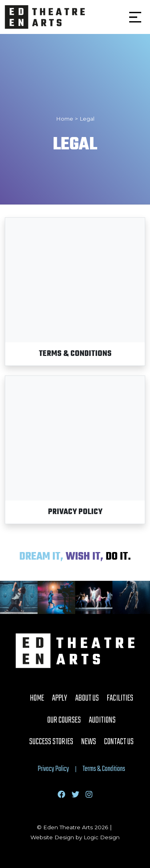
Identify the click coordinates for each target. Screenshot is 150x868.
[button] (135, 17)
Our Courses (64, 720)
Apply (60, 698)
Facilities (120, 698)
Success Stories (51, 742)
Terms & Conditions (104, 769)
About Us (87, 698)
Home (37, 698)
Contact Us (119, 742)
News (89, 742)
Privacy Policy (53, 769)
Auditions (102, 720)
